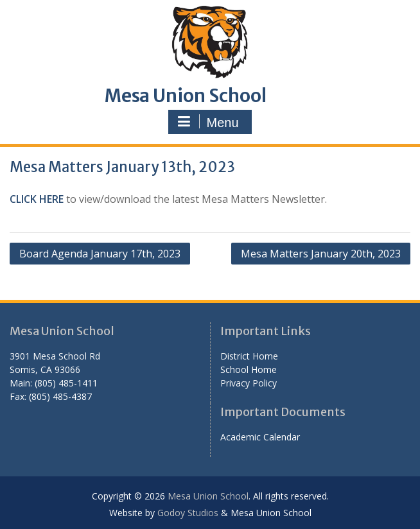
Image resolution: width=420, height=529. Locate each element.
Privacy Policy (249, 383)
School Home (249, 369)
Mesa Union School (186, 96)
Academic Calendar (260, 437)
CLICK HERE (37, 199)
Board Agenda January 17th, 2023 (100, 254)
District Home (249, 356)
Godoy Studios (188, 513)
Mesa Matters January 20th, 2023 (321, 254)
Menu (208, 122)
